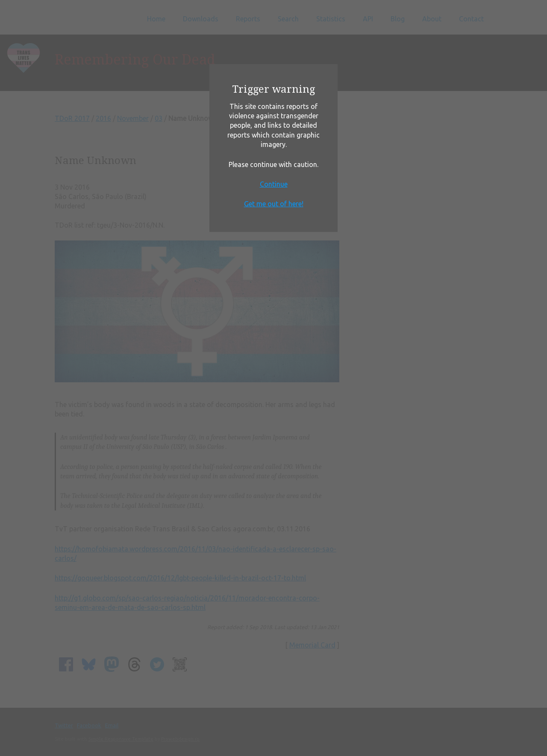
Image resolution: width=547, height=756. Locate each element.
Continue (274, 184)
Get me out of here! (274, 204)
